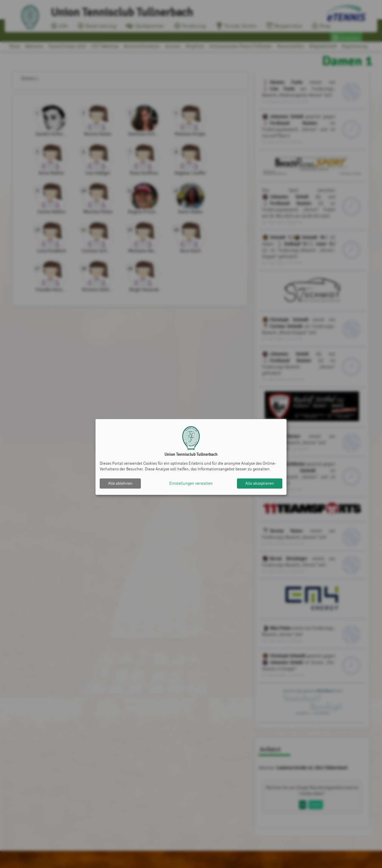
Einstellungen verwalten (191, 483)
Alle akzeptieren (260, 483)
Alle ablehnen (120, 483)
